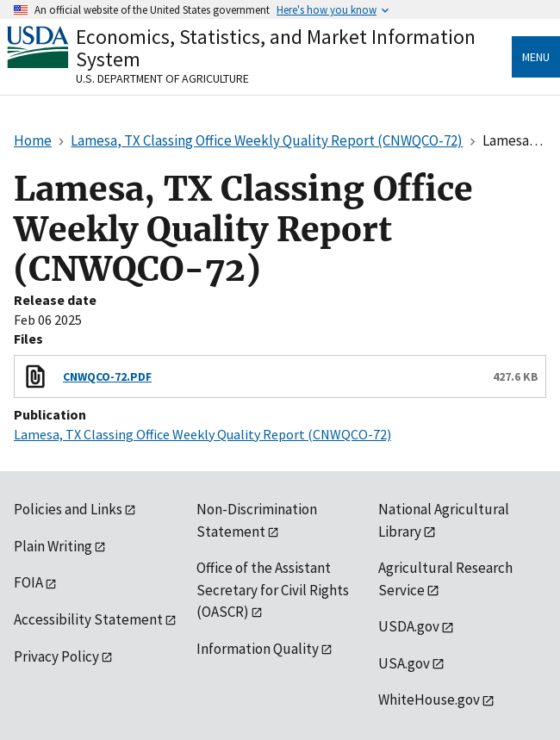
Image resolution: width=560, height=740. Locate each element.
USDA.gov (409, 626)
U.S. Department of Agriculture (162, 78)
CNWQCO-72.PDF (107, 376)
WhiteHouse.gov (429, 700)
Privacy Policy (56, 656)
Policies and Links (68, 509)
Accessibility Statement (88, 619)
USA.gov (404, 663)
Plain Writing (53, 546)
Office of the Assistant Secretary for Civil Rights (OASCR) (273, 590)
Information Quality (258, 649)
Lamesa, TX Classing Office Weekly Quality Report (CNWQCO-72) (202, 434)
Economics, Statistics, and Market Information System (276, 48)
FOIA (28, 582)
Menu (536, 57)
